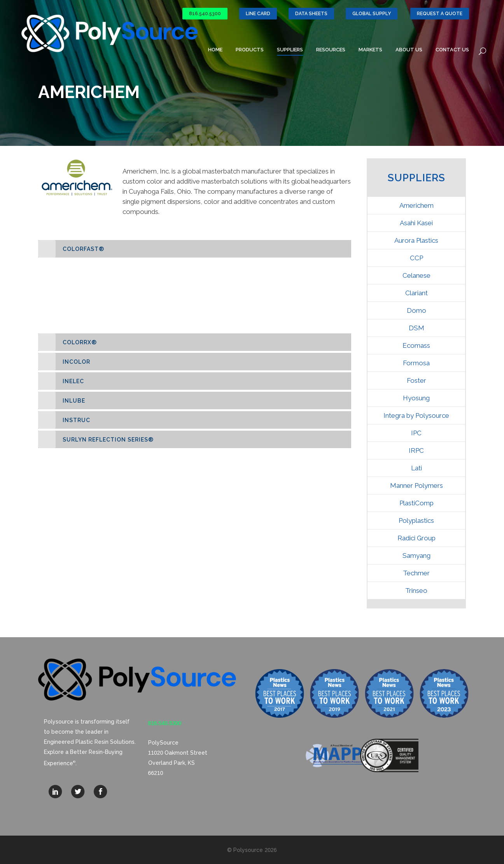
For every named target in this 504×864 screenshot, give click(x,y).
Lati (416, 468)
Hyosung (416, 398)
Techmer (416, 573)
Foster (416, 380)
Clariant (416, 293)
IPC (416, 433)
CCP (416, 258)
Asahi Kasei (416, 223)
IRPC (416, 450)
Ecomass (416, 345)
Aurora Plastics (416, 240)
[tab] (195, 249)
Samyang (416, 556)
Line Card (258, 14)
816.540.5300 (205, 14)
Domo (416, 310)
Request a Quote (440, 14)
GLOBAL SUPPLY (372, 14)
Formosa (416, 363)
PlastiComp (416, 503)
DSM (416, 328)
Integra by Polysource (416, 415)
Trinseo (416, 591)
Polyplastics (416, 521)
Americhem (416, 205)
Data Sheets (311, 14)
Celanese (416, 275)
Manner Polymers (416, 485)
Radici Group (416, 538)
